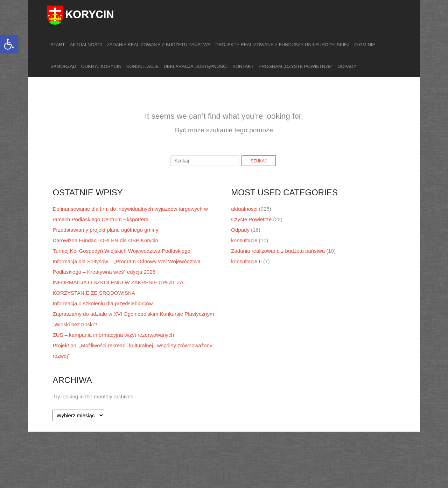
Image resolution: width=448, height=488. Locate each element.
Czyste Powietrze (251, 219)
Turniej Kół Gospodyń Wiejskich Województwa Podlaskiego (121, 251)
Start (58, 45)
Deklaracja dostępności (195, 66)
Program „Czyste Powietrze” (296, 66)
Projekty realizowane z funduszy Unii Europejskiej (283, 45)
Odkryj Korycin (101, 66)
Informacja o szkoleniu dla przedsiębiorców (103, 303)
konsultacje (244, 240)
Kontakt (243, 66)
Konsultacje (143, 66)
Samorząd (63, 66)
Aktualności (86, 45)
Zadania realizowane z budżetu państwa (159, 45)
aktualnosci (244, 209)
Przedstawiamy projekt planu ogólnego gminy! (106, 230)
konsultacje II (246, 261)
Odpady (347, 66)
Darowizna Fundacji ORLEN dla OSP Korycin (105, 240)
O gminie (365, 45)
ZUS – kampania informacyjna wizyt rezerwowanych (113, 335)
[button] (9, 44)
